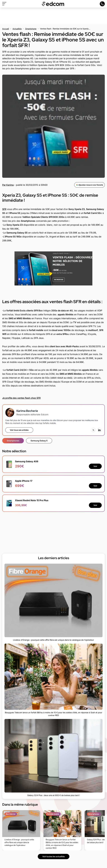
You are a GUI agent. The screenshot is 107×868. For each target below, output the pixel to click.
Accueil (6, 29)
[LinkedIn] (99, 430)
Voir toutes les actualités (54, 857)
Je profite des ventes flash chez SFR (21, 398)
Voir (95, 466)
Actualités (17, 29)
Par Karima (8, 185)
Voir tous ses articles (19, 430)
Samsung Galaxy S (39, 441)
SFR (4, 209)
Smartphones (13, 441)
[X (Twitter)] (93, 430)
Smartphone (31, 29)
